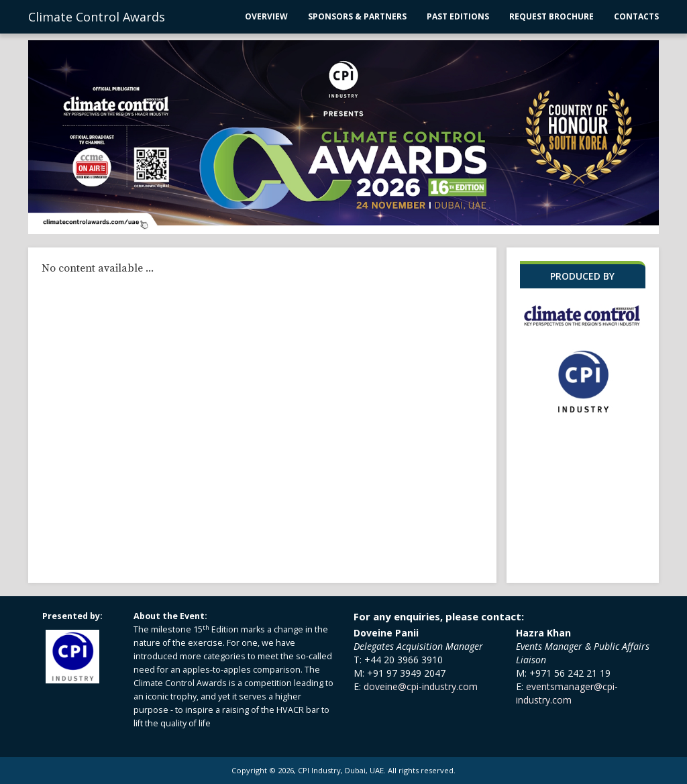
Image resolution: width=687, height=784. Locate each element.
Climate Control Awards (97, 17)
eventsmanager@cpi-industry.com (567, 693)
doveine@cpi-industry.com (421, 686)
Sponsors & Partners (357, 16)
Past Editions (458, 16)
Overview (266, 16)
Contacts (636, 16)
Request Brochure (551, 16)
